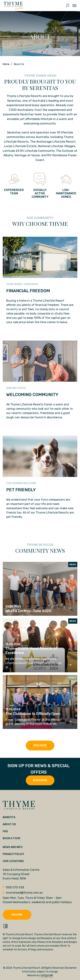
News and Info (13, 847)
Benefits (9, 817)
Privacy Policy (13, 854)
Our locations (13, 861)
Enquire (17, 915)
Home (6, 64)
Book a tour (11, 838)
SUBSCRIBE (40, 780)
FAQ (5, 831)
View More (40, 746)
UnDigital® (47, 975)
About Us (9, 824)
